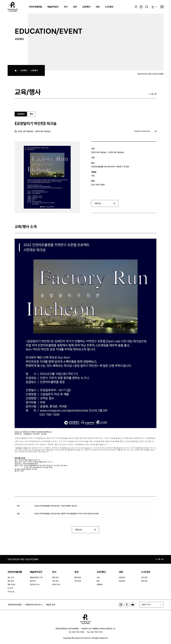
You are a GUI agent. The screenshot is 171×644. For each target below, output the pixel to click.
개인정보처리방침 (15, 605)
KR (153, 7)
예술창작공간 (53, 7)
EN (156, 7)
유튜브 (133, 605)
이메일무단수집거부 (34, 605)
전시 (66, 7)
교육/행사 (86, 7)
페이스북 (127, 605)
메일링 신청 (51, 605)
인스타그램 (121, 605)
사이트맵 (162, 7)
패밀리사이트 (146, 605)
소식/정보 (109, 7)
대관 (98, 7)
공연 (75, 7)
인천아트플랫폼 (35, 7)
